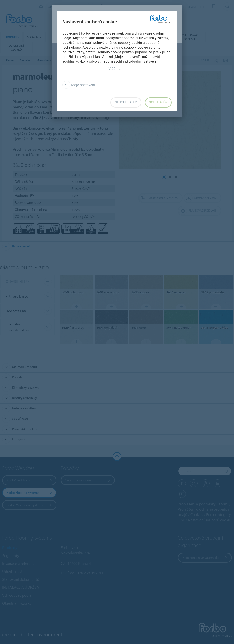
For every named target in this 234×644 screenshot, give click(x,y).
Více (115, 69)
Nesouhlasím (126, 102)
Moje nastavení (79, 85)
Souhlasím (158, 102)
